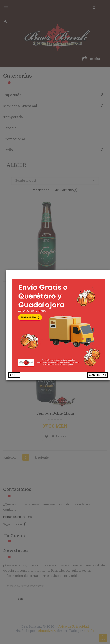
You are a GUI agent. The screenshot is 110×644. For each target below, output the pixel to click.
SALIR (20, 375)
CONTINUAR (98, 375)
